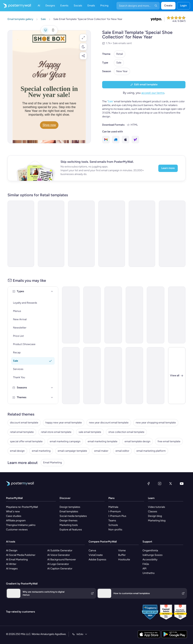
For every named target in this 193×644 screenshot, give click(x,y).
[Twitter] (171, 484)
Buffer (122, 555)
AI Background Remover (62, 560)
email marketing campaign (65, 441)
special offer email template (26, 441)
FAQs (146, 564)
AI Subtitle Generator (60, 550)
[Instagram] (160, 484)
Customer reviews (17, 530)
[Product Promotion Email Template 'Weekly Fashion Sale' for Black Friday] (156, 315)
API (144, 569)
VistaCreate (96, 555)
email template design (137, 441)
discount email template (24, 423)
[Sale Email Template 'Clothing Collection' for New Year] (112, 234)
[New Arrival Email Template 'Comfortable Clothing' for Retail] (113, 376)
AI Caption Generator (60, 569)
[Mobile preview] (53, 30)
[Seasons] (52, 388)
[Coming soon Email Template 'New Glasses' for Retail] (71, 315)
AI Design (12, 550)
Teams (112, 521)
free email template (169, 441)
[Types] (52, 291)
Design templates (70, 507)
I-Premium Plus (117, 516)
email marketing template (103, 441)
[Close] (177, 376)
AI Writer (11, 564)
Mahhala (113, 507)
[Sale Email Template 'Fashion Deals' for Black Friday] (134, 315)
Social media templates (73, 516)
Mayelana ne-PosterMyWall (22, 507)
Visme (122, 550)
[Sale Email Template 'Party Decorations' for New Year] (21, 234)
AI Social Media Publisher (21, 555)
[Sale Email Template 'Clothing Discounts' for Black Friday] (177, 315)
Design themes (69, 521)
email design (17, 451)
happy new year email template (64, 423)
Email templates (69, 511)
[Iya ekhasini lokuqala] (15, 6)
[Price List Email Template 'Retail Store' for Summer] (71, 376)
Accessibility (150, 560)
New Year (122, 71)
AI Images (12, 569)
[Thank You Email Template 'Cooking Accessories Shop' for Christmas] (92, 376)
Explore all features (71, 530)
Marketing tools (69, 525)
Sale (119, 63)
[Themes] (52, 397)
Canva (92, 550)
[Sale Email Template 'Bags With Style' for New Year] (81, 234)
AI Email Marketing (17, 560)
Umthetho (149, 573)
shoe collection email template (126, 432)
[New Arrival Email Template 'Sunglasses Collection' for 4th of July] (134, 376)
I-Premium (115, 511)
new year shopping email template (156, 423)
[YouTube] (182, 484)
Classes (153, 511)
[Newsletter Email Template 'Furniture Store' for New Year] (172, 234)
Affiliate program (16, 521)
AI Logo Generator (58, 564)
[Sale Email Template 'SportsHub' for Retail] (156, 376)
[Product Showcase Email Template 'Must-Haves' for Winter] (113, 315)
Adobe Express (97, 560)
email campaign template (72, 451)
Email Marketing (52, 463)
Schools (113, 525)
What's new (13, 511)
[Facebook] (149, 484)
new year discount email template (109, 423)
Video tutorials (157, 507)
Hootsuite (124, 560)
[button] (83, 38)
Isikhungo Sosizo (152, 555)
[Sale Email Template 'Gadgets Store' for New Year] (51, 234)
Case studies (14, 516)
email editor (122, 451)
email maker (101, 451)
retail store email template (56, 432)
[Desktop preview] (45, 30)
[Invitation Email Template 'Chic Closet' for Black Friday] (142, 234)
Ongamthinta (150, 550)
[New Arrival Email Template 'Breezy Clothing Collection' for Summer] (92, 315)
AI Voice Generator (59, 555)
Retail (120, 54)
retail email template (22, 432)
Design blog (155, 516)
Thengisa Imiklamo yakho (21, 525)
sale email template (90, 432)
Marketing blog (157, 521)
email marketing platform (151, 451)
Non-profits (115, 530)
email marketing (41, 451)
